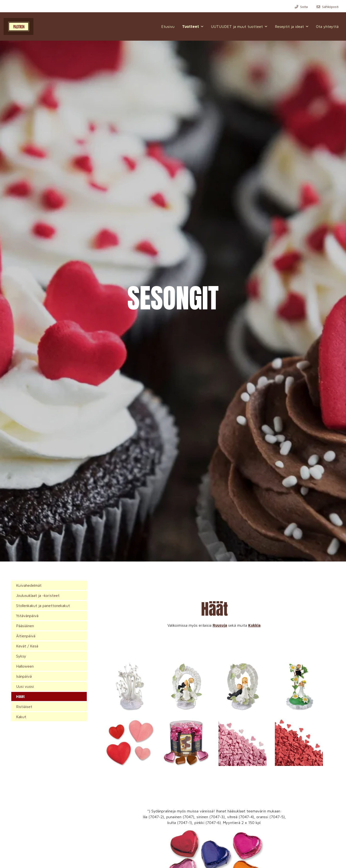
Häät (20, 696)
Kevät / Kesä (27, 646)
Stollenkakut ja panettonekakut (43, 606)
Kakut (21, 717)
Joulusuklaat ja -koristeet (38, 595)
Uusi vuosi (25, 686)
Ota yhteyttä (327, 26)
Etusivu (168, 26)
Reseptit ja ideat (289, 26)
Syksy (21, 656)
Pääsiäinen (25, 626)
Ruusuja (220, 625)
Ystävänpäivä (27, 616)
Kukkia (254, 625)
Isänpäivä (24, 676)
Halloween (25, 666)
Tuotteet (191, 26)
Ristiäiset (24, 707)
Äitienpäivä (26, 636)
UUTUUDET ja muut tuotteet (237, 26)
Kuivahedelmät (29, 585)
